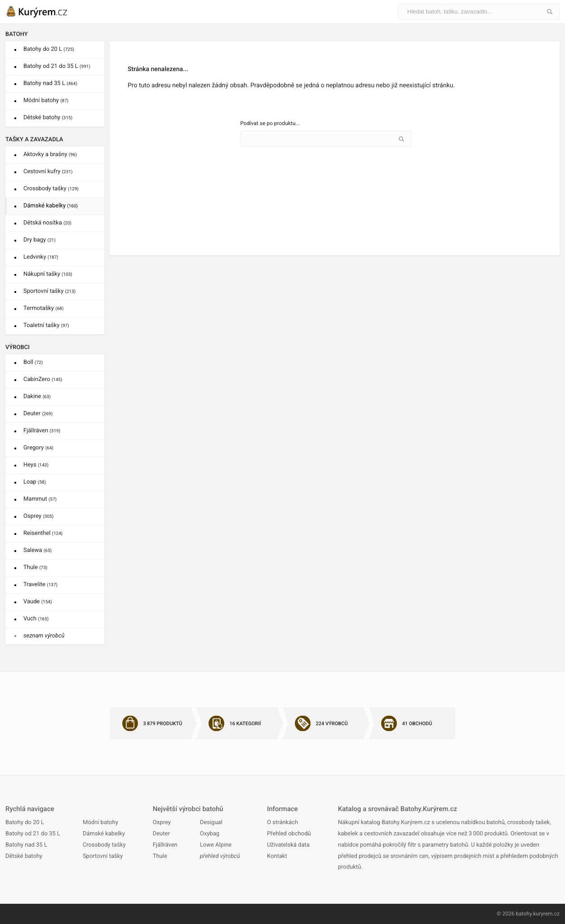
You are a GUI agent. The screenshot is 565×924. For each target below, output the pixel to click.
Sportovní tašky (49, 291)
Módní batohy (46, 101)
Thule (36, 567)
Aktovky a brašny (50, 155)
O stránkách (282, 823)
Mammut (40, 499)
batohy (524, 914)
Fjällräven (42, 431)
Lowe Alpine (216, 845)
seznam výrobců (44, 636)
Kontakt (277, 856)
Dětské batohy (48, 118)
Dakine (37, 397)
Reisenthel (43, 533)
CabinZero (43, 379)
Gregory (38, 448)
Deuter (38, 414)
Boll (33, 362)
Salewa (38, 550)
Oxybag (210, 834)
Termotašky (43, 308)
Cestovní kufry (48, 172)
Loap (35, 482)
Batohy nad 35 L (50, 83)
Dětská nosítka (47, 223)
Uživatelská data (288, 845)
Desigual (211, 823)
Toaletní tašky (46, 325)
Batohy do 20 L (49, 49)
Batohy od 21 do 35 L (57, 66)
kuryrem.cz (546, 914)
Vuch (36, 619)
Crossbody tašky (51, 189)
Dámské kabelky (51, 206)
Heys (36, 465)
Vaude (38, 602)
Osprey (38, 516)
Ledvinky (41, 257)
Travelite (40, 585)
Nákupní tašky (48, 274)
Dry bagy (40, 240)
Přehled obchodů (289, 834)
